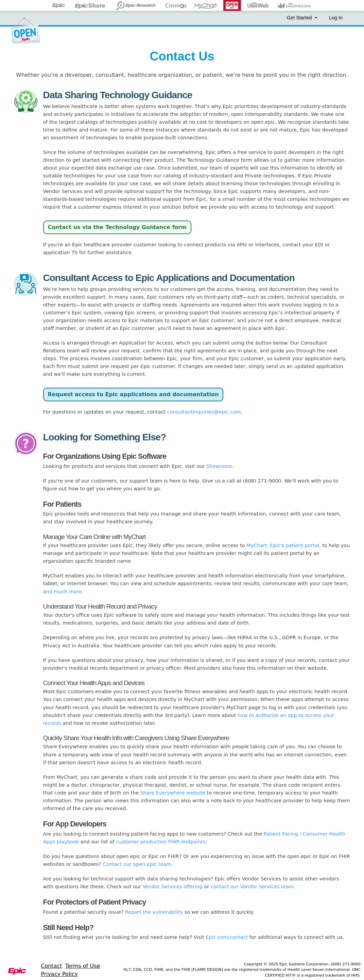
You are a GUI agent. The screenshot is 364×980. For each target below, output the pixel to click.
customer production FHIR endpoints (161, 842)
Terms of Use (83, 966)
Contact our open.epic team (137, 864)
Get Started (303, 18)
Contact (51, 966)
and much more (63, 592)
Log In (336, 18)
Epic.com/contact (227, 937)
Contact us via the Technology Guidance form (117, 227)
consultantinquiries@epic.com (204, 412)
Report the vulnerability (154, 912)
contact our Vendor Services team (252, 887)
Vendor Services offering (173, 887)
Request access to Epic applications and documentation (133, 394)
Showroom (219, 466)
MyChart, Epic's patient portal (283, 545)
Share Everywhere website (173, 793)
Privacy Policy (59, 974)
